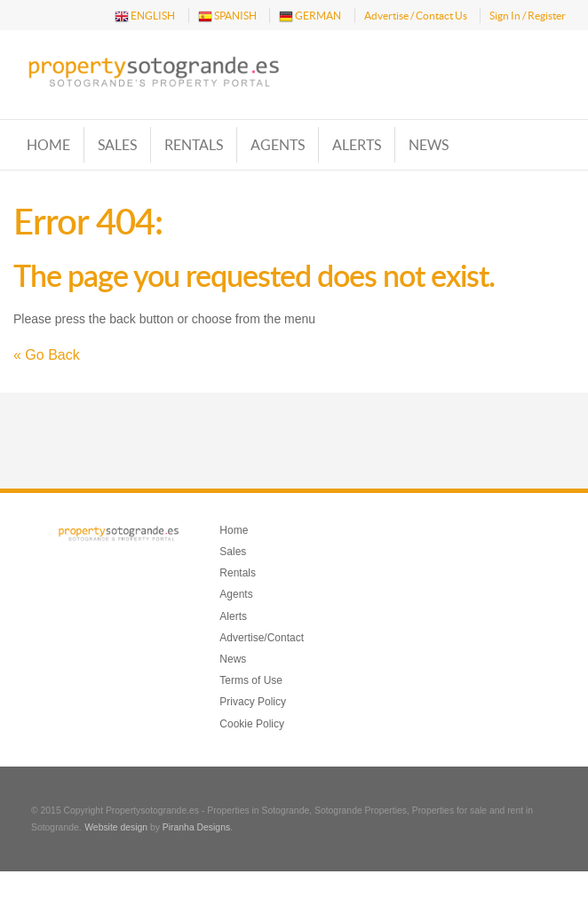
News (429, 145)
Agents (278, 145)
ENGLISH (145, 16)
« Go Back (47, 355)
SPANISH (227, 16)
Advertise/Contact (262, 638)
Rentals (194, 145)
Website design (116, 827)
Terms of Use (251, 680)
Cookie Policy (252, 724)
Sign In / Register (528, 16)
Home (48, 145)
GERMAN (310, 16)
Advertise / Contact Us (416, 16)
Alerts (357, 145)
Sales (117, 145)
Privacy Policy (253, 702)
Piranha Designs (196, 827)
